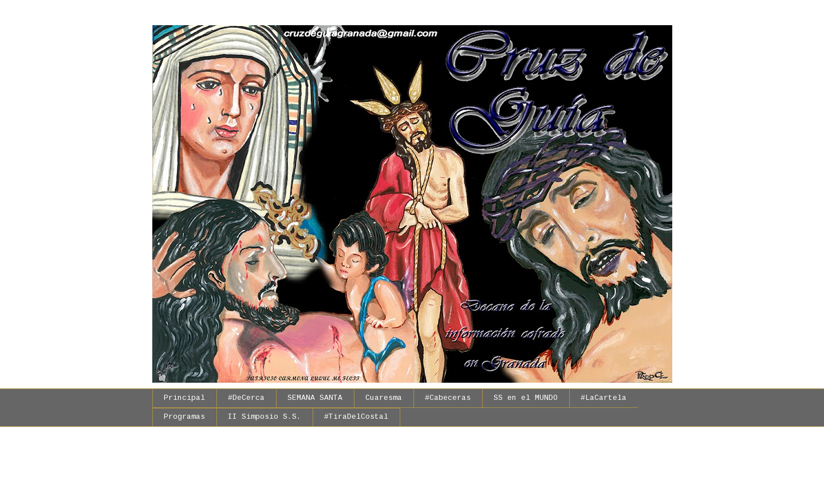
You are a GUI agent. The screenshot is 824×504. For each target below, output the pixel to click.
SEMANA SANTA (315, 398)
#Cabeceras (448, 398)
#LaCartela (604, 398)
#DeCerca (246, 398)
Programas (184, 417)
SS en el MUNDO (526, 398)
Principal (184, 398)
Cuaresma (384, 398)
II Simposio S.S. (265, 417)
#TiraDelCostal (356, 417)
